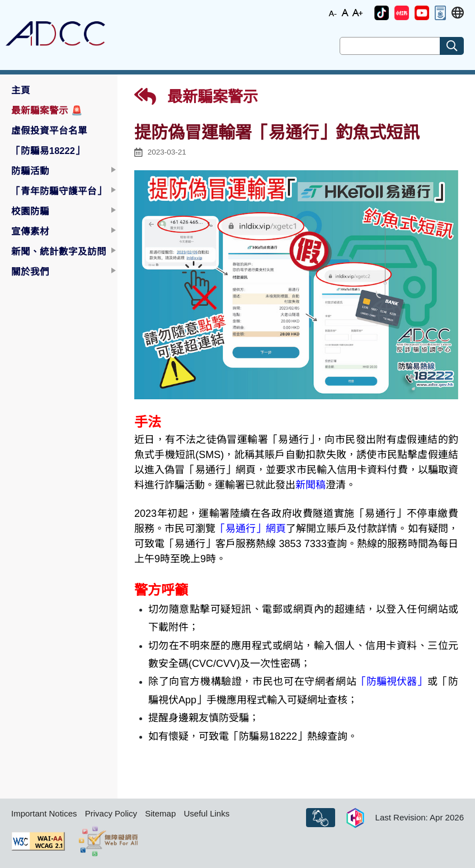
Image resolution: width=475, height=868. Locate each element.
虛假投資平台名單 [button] (49, 130)
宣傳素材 (30, 231)
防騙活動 (30, 171)
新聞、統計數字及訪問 (59, 251)
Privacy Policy (111, 813)
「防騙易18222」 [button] (48, 151)
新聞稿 (311, 485)
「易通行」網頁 (251, 529)
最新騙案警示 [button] (47, 110)
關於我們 (30, 272)
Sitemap (160, 813)
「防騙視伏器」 (392, 682)
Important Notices (44, 813)
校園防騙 (30, 211)
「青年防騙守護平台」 (59, 191)
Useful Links (206, 813)
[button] (382, 13)
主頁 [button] (21, 90)
